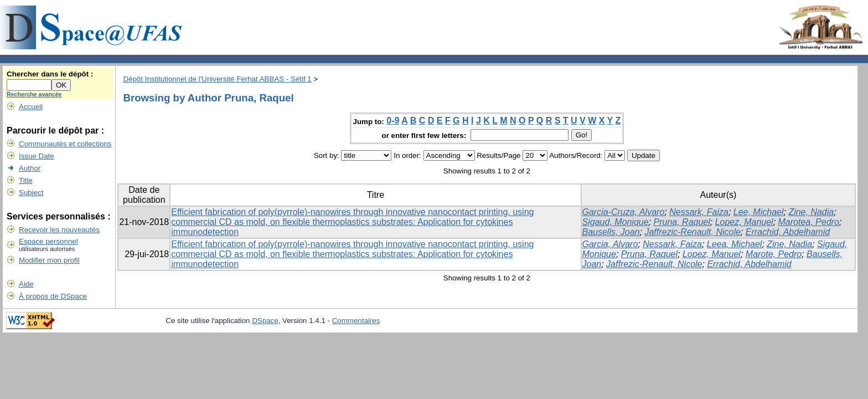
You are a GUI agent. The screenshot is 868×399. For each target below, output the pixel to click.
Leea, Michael (735, 244)
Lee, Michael (759, 212)
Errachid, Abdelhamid (788, 232)
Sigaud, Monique (616, 222)
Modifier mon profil (49, 260)
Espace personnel (48, 241)
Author (30, 168)
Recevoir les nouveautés (59, 230)
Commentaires (356, 321)
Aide (26, 284)
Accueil (31, 107)
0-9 (393, 121)
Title (26, 180)
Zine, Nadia (811, 212)
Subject (31, 193)
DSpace (265, 321)
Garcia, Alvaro (610, 244)
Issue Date (37, 156)
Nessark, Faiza (699, 212)
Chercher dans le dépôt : (50, 74)
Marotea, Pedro (809, 222)
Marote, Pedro (774, 254)
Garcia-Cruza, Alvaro (624, 212)
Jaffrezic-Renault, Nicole (692, 232)
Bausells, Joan (611, 232)
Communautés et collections (65, 144)
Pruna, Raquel (681, 222)
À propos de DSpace (53, 296)
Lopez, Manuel (744, 222)
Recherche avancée (34, 94)
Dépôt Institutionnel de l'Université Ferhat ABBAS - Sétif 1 (217, 79)
